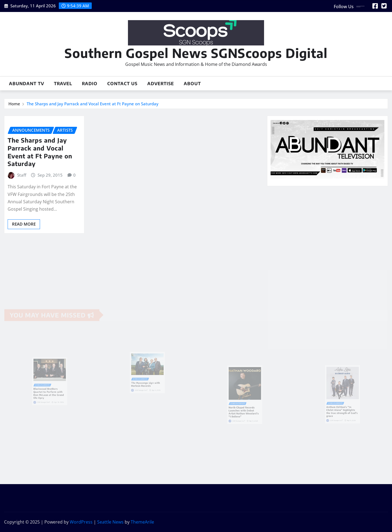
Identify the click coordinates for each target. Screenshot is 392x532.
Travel (63, 84)
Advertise (161, 84)
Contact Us (122, 84)
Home (14, 104)
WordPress (81, 522)
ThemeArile (142, 522)
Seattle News (110, 522)
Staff (22, 175)
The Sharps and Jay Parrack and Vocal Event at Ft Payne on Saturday (93, 104)
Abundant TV (27, 84)
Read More (24, 224)
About (192, 84)
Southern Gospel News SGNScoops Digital (196, 53)
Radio (90, 84)
